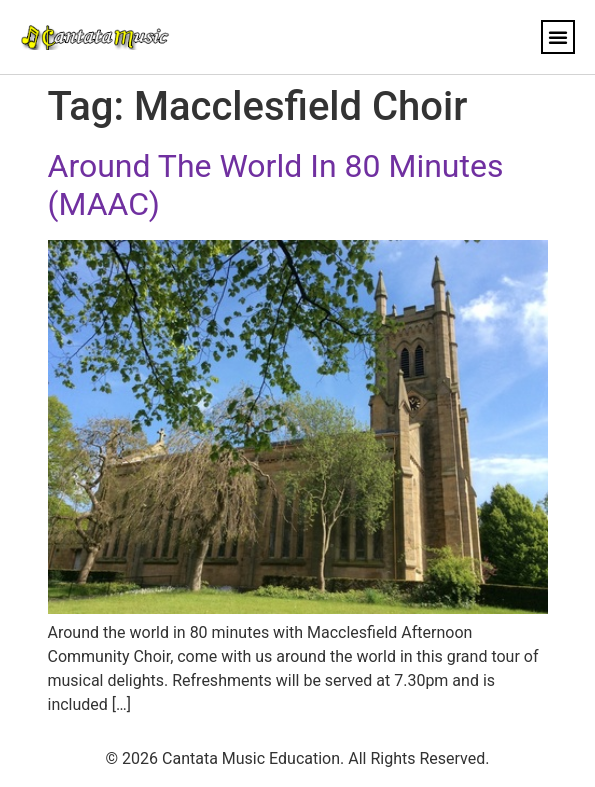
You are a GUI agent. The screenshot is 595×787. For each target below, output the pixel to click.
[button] (558, 37)
